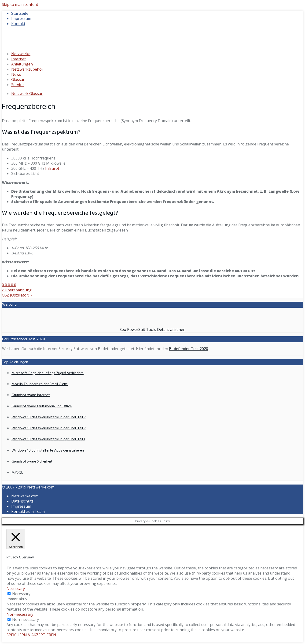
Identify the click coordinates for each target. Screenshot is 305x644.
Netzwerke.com (41, 487)
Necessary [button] (16, 589)
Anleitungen (22, 64)
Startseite (20, 13)
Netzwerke (21, 54)
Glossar (18, 80)
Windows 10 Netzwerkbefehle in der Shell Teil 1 (48, 439)
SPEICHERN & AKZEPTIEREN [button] (31, 635)
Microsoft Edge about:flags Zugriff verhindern (48, 373)
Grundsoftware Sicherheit (32, 462)
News (16, 74)
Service (17, 85)
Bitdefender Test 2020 (189, 349)
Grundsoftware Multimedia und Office (42, 406)
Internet (18, 59)
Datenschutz (22, 501)
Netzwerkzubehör (27, 69)
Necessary (21, 594)
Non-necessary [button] (20, 614)
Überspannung (17, 290)
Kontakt (18, 24)
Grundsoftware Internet (31, 395)
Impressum (21, 18)
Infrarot (52, 168)
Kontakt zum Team (28, 511)
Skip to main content (20, 4)
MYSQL (17, 473)
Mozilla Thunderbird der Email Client (40, 384)
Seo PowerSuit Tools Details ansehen (152, 329)
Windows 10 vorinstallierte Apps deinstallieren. (48, 451)
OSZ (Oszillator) (17, 295)
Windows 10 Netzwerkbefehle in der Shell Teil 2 (49, 417)
